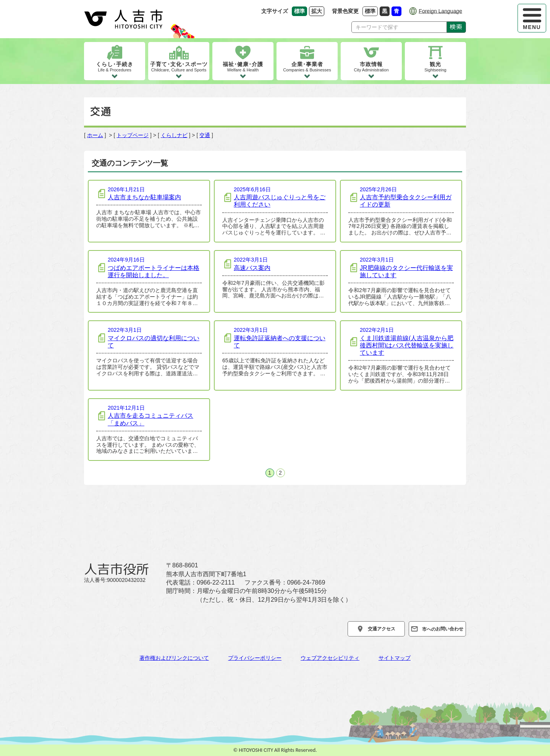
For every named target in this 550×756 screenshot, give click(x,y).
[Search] (399, 27)
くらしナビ (174, 135)
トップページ (133, 135)
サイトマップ (395, 658)
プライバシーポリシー (255, 658)
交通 (205, 135)
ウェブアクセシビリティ (330, 658)
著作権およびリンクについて (174, 658)
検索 (456, 27)
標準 (371, 11)
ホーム (95, 135)
